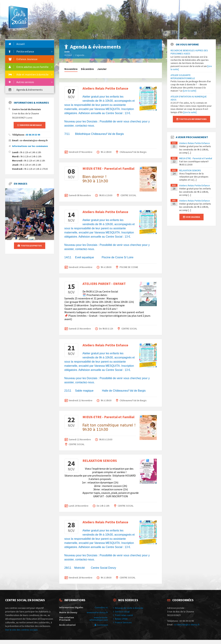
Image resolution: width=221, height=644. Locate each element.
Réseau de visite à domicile (128, 608)
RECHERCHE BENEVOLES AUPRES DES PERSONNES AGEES (189, 52)
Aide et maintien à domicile (29, 74)
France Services (122, 622)
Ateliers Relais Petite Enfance (105, 88)
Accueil (68, 55)
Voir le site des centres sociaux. (22, 630)
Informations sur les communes (30, 146)
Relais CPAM (120, 619)
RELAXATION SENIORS (100, 461)
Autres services (21, 82)
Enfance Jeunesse (23, 59)
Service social (121, 612)
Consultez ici (101, 607)
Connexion (101, 625)
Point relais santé (123, 615)
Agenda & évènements (26, 90)
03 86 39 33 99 (33, 135)
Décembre (87, 69)
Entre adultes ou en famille (29, 67)
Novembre (71, 69)
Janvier (102, 69)
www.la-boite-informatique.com (99, 619)
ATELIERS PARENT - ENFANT (104, 284)
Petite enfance (21, 51)
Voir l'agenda (191, 217)
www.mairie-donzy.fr (97, 612)
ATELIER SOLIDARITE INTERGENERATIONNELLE (183, 77)
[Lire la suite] (190, 91)
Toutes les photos (30, 246)
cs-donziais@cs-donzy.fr (187, 624)
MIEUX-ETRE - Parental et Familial (108, 168)
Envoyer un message (30, 125)
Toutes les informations (191, 119)
